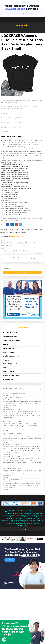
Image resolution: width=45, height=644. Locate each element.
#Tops (17, 232)
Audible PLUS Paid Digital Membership (13, 171)
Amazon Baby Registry (9, 191)
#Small (2, 232)
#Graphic (22, 229)
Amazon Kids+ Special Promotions (12, 207)
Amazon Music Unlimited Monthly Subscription (16, 211)
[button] (22, 32)
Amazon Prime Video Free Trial (11, 215)
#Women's (23, 232)
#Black (6, 229)
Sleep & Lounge (9, 371)
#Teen (7, 232)
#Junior (28, 229)
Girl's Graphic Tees (17, 236)
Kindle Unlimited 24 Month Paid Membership (15, 169)
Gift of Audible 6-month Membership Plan (15, 175)
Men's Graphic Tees (10, 364)
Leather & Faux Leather (11, 356)
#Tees (12, 232)
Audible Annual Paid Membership (12, 165)
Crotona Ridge (23, 25)
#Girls (16, 229)
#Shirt (41, 229)
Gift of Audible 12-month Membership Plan (15, 167)
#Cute (11, 229)
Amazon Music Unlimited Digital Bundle (14, 213)
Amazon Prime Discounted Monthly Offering (15, 203)
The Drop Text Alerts (8, 185)
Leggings (6, 360)
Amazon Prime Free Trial (9, 195)
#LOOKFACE (35, 229)
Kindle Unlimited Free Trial (9, 197)
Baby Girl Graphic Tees (11, 333)
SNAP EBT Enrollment (8, 181)
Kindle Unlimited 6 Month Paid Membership (15, 187)
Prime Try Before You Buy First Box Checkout (15, 209)
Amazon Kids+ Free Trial (9, 205)
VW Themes (29, 529)
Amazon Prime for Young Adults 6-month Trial (16, 189)
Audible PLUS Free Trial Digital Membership (15, 183)
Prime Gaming (6, 201)
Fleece (5, 344)
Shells (5, 368)
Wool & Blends (8, 379)
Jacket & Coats (9, 352)
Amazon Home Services (9, 199)
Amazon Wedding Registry (10, 193)
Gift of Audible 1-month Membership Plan (14, 177)
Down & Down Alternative (12, 341)
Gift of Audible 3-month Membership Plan (15, 173)
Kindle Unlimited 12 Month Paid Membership (15, 179)
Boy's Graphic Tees (10, 337)
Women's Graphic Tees (11, 375)
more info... (7, 396)
